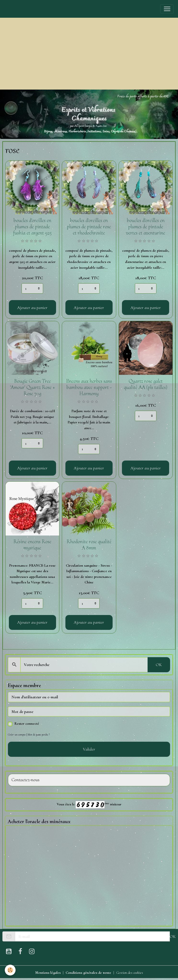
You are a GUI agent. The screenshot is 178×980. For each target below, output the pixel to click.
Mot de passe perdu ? (39, 735)
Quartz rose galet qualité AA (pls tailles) (146, 384)
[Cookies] (10, 970)
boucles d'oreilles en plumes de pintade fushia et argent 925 (32, 227)
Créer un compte (17, 735)
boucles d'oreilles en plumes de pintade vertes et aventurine (146, 227)
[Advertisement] (89, 54)
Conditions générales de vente (88, 973)
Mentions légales (48, 973)
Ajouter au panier (32, 308)
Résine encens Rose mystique (32, 545)
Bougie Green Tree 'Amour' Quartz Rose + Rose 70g (32, 387)
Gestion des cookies (130, 973)
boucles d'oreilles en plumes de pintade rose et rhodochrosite (89, 227)
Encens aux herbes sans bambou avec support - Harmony (89, 387)
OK (159, 665)
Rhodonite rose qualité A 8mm (89, 545)
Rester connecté (27, 724)
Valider (89, 749)
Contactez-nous (26, 780)
